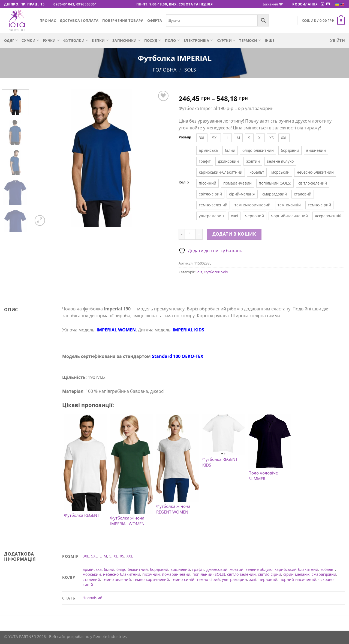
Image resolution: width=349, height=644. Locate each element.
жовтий (237, 569)
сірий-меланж (296, 574)
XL (116, 556)
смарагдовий (324, 574)
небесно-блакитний (122, 574)
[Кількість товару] (190, 234)
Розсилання (305, 4)
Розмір (185, 137)
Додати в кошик (234, 234)
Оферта (155, 20)
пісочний (151, 574)
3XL (86, 556)
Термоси (250, 40)
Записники (126, 40)
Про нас (48, 20)
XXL (130, 556)
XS (122, 556)
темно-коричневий (151, 579)
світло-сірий (270, 574)
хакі (253, 579)
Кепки (100, 40)
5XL (94, 556)
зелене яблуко (259, 569)
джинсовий (217, 569)
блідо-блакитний (132, 569)
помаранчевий (176, 574)
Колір (184, 182)
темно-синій (183, 579)
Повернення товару (123, 20)
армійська (92, 569)
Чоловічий (93, 598)
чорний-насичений (298, 579)
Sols (190, 69)
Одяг (11, 40)
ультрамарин (234, 579)
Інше (270, 40)
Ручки (51, 40)
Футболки (76, 40)
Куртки (226, 40)
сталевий (91, 579)
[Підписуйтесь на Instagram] (323, 4)
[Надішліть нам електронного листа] (328, 4)
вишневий (180, 569)
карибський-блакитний (296, 569)
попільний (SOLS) (209, 574)
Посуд (153, 40)
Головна (165, 69)
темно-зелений (117, 579)
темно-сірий (208, 579)
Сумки (30, 40)
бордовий (159, 569)
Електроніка (198, 40)
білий (109, 569)
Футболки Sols (216, 272)
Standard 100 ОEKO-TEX (178, 356)
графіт (198, 569)
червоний (268, 579)
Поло (172, 40)
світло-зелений (241, 574)
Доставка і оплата (79, 20)
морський (92, 574)
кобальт (328, 569)
